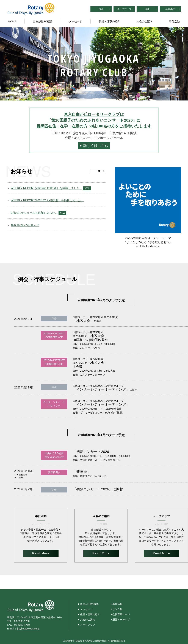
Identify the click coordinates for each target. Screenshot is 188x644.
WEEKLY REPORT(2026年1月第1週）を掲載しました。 (47, 188)
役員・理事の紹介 (109, 21)
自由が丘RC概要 (43, 21)
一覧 (98, 171)
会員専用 (170, 9)
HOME (12, 21)
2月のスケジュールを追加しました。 (34, 213)
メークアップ (124, 9)
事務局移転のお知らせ (25, 225)
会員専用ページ (121, 614)
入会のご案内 (145, 21)
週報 (147, 9)
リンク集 (117, 609)
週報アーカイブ (121, 620)
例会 (101, 9)
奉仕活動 (174, 21)
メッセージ (76, 21)
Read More (41, 553)
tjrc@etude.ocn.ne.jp (28, 629)
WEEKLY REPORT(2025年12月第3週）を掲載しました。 (47, 200)
